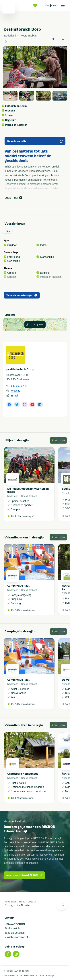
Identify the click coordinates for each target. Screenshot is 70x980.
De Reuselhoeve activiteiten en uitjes (28, 490)
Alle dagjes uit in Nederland (18, 905)
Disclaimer (29, 976)
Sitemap (50, 976)
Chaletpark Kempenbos (23, 774)
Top (62, 904)
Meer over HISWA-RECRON (24, 875)
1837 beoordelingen (25, 610)
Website (16, 391)
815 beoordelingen (24, 516)
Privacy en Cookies (13, 976)
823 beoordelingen (24, 798)
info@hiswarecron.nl (16, 937)
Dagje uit (56, 5)
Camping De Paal (18, 586)
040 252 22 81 (19, 386)
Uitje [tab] (7, 231)
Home (22, 902)
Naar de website (35, 141)
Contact (40, 976)
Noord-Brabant (29, 496)
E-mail (15, 396)
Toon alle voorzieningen (22, 295)
